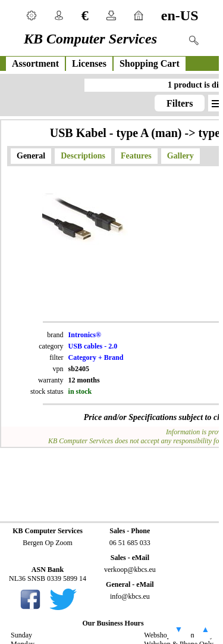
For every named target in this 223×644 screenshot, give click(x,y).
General (31, 156)
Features (136, 156)
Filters (180, 103)
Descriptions (83, 156)
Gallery (180, 156)
